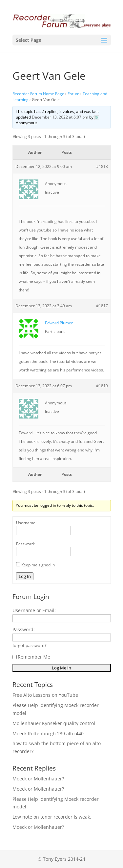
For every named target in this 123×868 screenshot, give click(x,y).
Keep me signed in (38, 565)
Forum (73, 94)
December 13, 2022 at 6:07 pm (60, 117)
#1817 (102, 306)
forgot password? (30, 646)
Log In (25, 576)
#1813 (102, 166)
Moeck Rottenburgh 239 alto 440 (48, 733)
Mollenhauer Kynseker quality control (54, 723)
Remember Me (31, 657)
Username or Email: (34, 610)
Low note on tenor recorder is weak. (52, 817)
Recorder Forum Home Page (38, 94)
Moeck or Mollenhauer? (38, 779)
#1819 (102, 386)
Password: (25, 544)
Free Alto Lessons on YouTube (45, 695)
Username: (26, 523)
